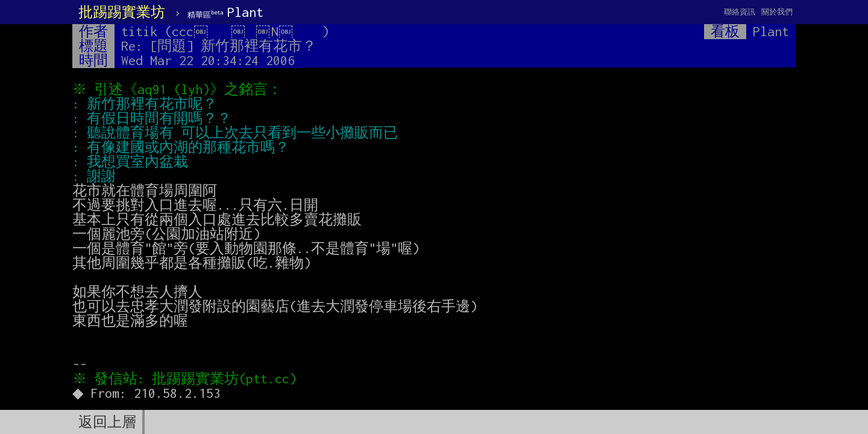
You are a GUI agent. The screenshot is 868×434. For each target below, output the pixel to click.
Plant (225, 12)
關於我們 (777, 12)
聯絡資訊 (740, 12)
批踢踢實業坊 (122, 12)
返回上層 (107, 422)
